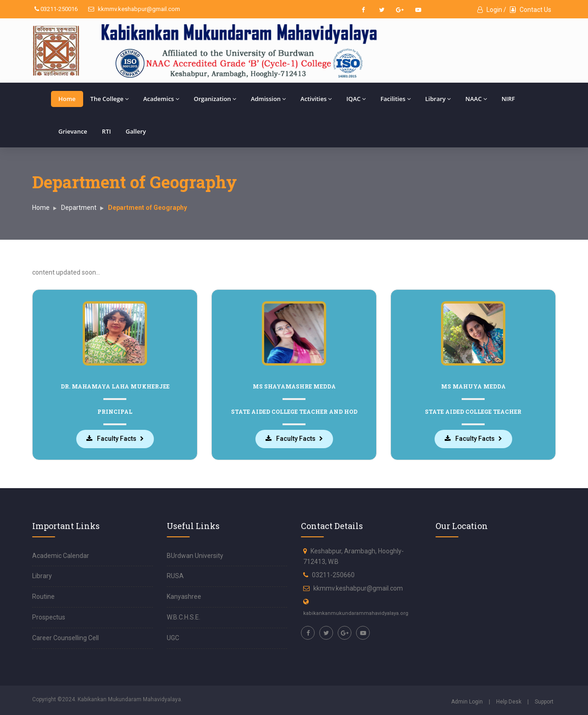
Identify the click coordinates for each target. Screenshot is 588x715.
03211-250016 (56, 9)
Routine (43, 596)
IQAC (356, 99)
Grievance (73, 131)
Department (79, 208)
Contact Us (531, 10)
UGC (173, 637)
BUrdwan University (195, 555)
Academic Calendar (61, 555)
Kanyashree (184, 596)
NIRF (508, 99)
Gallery (136, 131)
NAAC (476, 99)
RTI (107, 131)
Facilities (395, 99)
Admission (268, 99)
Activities (316, 99)
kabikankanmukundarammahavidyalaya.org (356, 612)
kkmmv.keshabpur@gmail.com (134, 9)
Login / (492, 10)
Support (544, 701)
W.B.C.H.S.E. (184, 617)
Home (67, 99)
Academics (161, 99)
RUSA (175, 575)
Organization (215, 99)
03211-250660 (333, 574)
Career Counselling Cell (65, 637)
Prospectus (49, 617)
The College (110, 99)
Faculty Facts (112, 439)
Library (438, 99)
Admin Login (467, 701)
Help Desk (509, 701)
